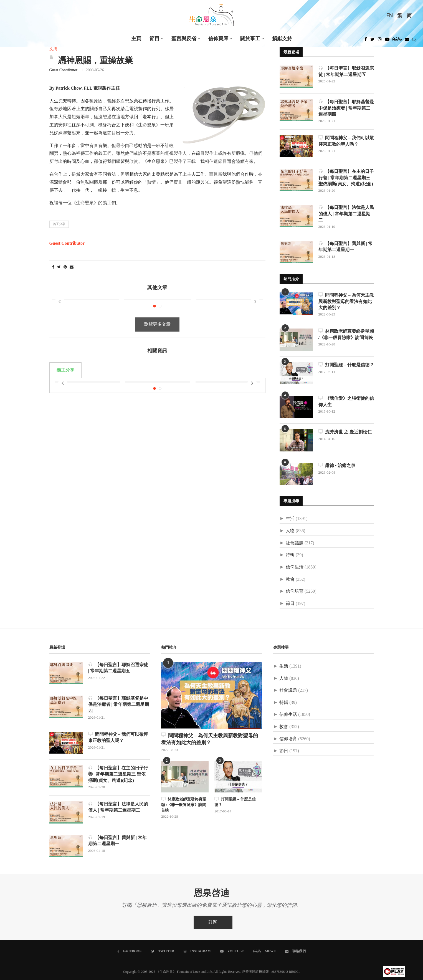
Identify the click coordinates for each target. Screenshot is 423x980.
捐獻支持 (282, 39)
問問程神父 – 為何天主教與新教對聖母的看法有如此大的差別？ (346, 301)
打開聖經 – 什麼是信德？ (346, 365)
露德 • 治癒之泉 (337, 465)
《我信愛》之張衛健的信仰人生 (346, 401)
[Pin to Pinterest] (65, 267)
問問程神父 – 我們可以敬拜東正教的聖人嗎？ (346, 141)
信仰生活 (295, 567)
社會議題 (295, 543)
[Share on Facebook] (53, 267)
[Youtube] (387, 41)
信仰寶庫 (218, 39)
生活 (290, 519)
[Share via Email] (72, 267)
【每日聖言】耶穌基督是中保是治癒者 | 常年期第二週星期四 (346, 108)
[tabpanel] (158, 373)
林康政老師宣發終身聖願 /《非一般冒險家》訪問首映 (346, 334)
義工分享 (59, 224)
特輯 (290, 555)
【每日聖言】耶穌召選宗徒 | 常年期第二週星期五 (346, 71)
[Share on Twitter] (59, 267)
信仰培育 (295, 591)
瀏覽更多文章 (157, 316)
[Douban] (407, 41)
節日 (290, 604)
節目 (154, 39)
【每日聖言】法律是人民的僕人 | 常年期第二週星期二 (346, 214)
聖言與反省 (184, 39)
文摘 (53, 49)
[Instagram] (380, 41)
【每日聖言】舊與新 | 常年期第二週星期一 (346, 247)
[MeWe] (397, 41)
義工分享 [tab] (65, 362)
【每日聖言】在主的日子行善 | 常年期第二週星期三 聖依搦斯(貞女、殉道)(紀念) (346, 178)
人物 (290, 531)
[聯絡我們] (295, 951)
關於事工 (250, 39)
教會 (290, 579)
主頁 (136, 39)
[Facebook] (366, 41)
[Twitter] (372, 41)
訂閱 (213, 922)
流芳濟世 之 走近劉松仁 (345, 432)
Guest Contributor (64, 70)
